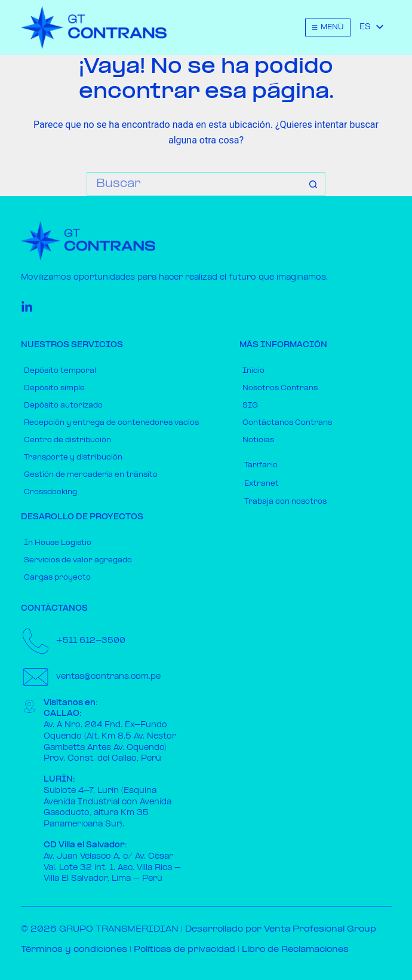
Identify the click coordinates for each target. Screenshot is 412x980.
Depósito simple (54, 388)
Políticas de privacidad (185, 950)
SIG (250, 406)
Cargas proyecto (57, 578)
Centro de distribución (67, 440)
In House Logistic (58, 543)
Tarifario (261, 465)
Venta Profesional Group (320, 930)
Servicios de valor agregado (78, 561)
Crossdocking (50, 492)
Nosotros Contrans (280, 388)
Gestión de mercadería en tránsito (91, 475)
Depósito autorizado (63, 406)
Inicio (253, 371)
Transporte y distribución (73, 458)
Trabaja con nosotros (285, 502)
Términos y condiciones (74, 950)
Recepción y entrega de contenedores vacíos (111, 423)
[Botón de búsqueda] (313, 184)
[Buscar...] (194, 184)
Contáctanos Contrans (287, 423)
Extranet (262, 484)
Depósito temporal (60, 371)
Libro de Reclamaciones (295, 950)
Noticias (258, 440)
